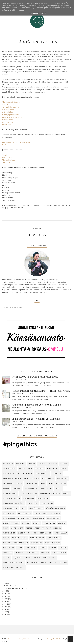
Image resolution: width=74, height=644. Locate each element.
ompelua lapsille (37, 538)
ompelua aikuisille (20, 538)
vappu (22, 563)
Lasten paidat (38, 518)
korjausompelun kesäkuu (14, 503)
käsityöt (37, 513)
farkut (64, 469)
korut (29, 503)
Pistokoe (42, 548)
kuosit (23, 508)
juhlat (42, 484)
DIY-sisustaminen (26, 469)
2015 (6, 607)
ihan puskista (62, 479)
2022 (6, 583)
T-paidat (7, 558)
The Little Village (9, 160)
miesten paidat (17, 528)
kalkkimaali (16, 488)
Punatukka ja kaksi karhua (12, 117)
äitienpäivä (21, 568)
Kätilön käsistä (8, 120)
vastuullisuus (33, 563)
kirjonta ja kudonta (12, 498)
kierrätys (59, 488)
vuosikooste (8, 568)
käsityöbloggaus (36, 508)
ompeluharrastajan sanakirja (16, 543)
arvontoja (42, 464)
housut (18, 479)
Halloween (28, 474)
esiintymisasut (53, 469)
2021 (6, 591)
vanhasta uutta (10, 563)
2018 (6, 599)
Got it (44, 13)
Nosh (34, 533)
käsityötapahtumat (52, 513)
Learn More (34, 13)
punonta (52, 548)
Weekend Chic (8, 122)
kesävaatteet (47, 488)
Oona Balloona (8, 105)
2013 (6, 612)
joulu (20, 484)
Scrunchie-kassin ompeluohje (17, 588)
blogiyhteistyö (10, 469)
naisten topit (23, 533)
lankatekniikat (9, 518)
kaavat (6, 488)
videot (44, 563)
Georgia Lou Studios (55, 639)
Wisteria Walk (7, 157)
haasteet (17, 474)
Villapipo (5, 155)
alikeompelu (8, 464)
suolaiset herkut (59, 553)
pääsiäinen (8, 553)
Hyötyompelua (48, 479)
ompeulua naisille (52, 543)
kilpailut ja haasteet (28, 493)
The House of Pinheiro (11, 102)
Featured (7, 474)
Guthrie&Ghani (8, 112)
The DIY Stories (8, 162)
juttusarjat (61, 484)
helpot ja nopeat (42, 474)
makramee (62, 523)
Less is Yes (7, 125)
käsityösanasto (24, 513)
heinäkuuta (10, 586)
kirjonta (66, 493)
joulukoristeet (31, 484)
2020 (6, 594)
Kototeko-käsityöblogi (16, 639)
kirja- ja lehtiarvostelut (50, 493)
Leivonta (37, 523)
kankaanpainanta (31, 488)
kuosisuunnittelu (11, 508)
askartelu (53, 464)
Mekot (6, 528)
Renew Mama (20, 553)
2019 (6, 596)
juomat (51, 484)
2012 (6, 615)
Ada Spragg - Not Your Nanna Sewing (17, 142)
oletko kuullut (60, 533)
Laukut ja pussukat (11, 523)
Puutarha (63, 548)
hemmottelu (57, 474)
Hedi (4, 145)
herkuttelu (8, 479)
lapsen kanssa (24, 518)
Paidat (19, 548)
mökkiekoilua (56, 528)
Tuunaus (37, 558)
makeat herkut (49, 523)
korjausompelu (43, 498)
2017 (6, 601)
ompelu (6, 538)
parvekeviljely (30, 548)
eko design (40, 469)
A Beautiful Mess (9, 110)
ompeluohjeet (36, 543)
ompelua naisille (54, 538)
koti (36, 503)
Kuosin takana (47, 503)
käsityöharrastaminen (55, 508)
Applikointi (21, 464)
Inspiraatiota (9, 484)
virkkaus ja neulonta (58, 563)
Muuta (45, 528)
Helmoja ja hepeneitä (11, 115)
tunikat (28, 558)
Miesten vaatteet (33, 528)
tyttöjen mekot (50, 558)
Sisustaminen (33, 553)
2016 (6, 604)
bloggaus (64, 464)
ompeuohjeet (9, 548)
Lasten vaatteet (53, 518)
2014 (6, 609)
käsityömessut (9, 513)
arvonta (31, 464)
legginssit (26, 523)
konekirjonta (28, 498)
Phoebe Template (31, 639)
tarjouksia (17, 558)
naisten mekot (9, 533)
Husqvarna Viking (32, 479)
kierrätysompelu (10, 493)
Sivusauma (45, 553)
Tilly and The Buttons (11, 107)
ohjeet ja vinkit (45, 533)
